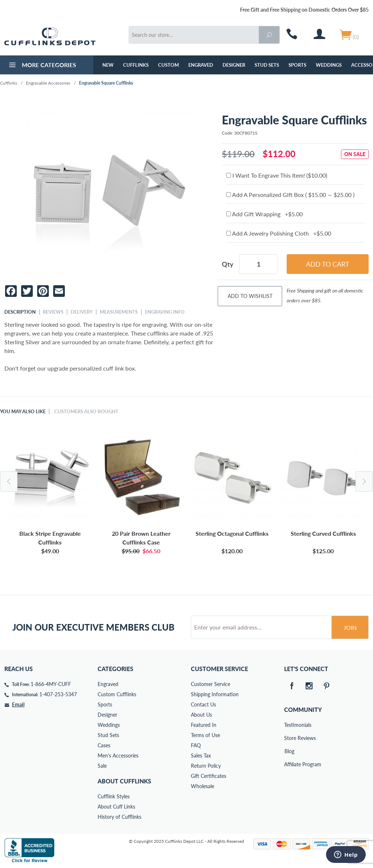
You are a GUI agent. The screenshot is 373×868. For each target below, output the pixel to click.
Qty (228, 264)
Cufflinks (136, 65)
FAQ (196, 745)
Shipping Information (215, 694)
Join (350, 627)
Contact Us (203, 704)
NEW (108, 65)
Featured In (204, 725)
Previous (9, 481)
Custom (168, 65)
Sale (102, 766)
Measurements (119, 312)
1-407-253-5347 (58, 694)
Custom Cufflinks (117, 694)
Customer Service (211, 684)
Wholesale (203, 786)
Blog (289, 751)
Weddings (329, 65)
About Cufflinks (124, 781)
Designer (234, 65)
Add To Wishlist (250, 296)
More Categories (42, 66)
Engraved (201, 65)
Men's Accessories (118, 755)
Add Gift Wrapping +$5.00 (264, 214)
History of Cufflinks (119, 817)
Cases (104, 745)
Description (20, 312)
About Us (201, 715)
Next (364, 481)
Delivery (82, 312)
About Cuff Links (116, 807)
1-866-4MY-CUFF (51, 684)
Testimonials (289, 725)
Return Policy (206, 766)
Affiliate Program (289, 764)
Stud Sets (267, 65)
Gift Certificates (209, 776)
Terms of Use (205, 735)
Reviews (53, 312)
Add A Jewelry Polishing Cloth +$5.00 (279, 233)
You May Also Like (23, 411)
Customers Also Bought (86, 411)
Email (18, 704)
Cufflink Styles (114, 796)
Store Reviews (289, 738)
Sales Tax (201, 755)
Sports (297, 65)
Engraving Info (165, 312)
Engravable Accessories (48, 83)
